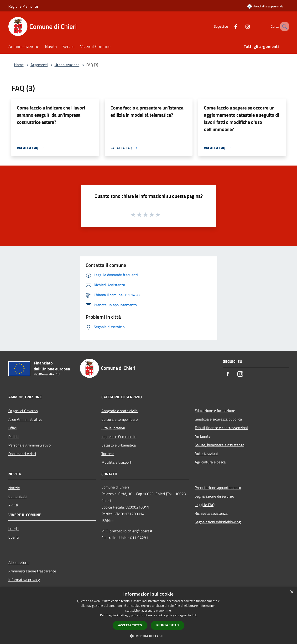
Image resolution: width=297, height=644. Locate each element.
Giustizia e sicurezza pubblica (218, 419)
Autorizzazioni (206, 453)
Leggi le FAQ (205, 505)
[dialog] (148, 615)
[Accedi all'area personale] (265, 6)
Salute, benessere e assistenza (219, 445)
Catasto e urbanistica (119, 445)
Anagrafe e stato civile (120, 411)
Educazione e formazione (215, 410)
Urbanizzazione (67, 65)
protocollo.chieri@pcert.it (131, 531)
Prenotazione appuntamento (218, 488)
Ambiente (203, 436)
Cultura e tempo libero (120, 419)
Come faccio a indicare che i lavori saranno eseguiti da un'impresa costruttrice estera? (51, 115)
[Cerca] (283, 26)
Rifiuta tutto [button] (168, 625)
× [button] (292, 592)
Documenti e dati (22, 454)
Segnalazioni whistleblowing (218, 522)
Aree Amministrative (25, 419)
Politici (14, 436)
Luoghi (14, 529)
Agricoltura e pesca (210, 462)
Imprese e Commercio (119, 436)
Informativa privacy (24, 580)
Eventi (14, 537)
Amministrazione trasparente (32, 571)
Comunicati (18, 496)
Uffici (13, 428)
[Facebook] (229, 26)
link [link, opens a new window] (194, 615)
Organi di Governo (23, 411)
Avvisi (13, 505)
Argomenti (39, 65)
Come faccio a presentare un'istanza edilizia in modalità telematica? (147, 111)
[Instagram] (241, 26)
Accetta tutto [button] (130, 625)
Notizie (14, 488)
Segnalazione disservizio (214, 496)
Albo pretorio (19, 562)
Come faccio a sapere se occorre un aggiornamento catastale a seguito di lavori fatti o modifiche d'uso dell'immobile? (242, 118)
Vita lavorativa (113, 428)
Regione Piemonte (23, 6)
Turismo (108, 454)
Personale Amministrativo (29, 445)
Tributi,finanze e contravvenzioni (221, 428)
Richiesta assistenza (211, 513)
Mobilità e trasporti (117, 462)
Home (19, 65)
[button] (149, 636)
